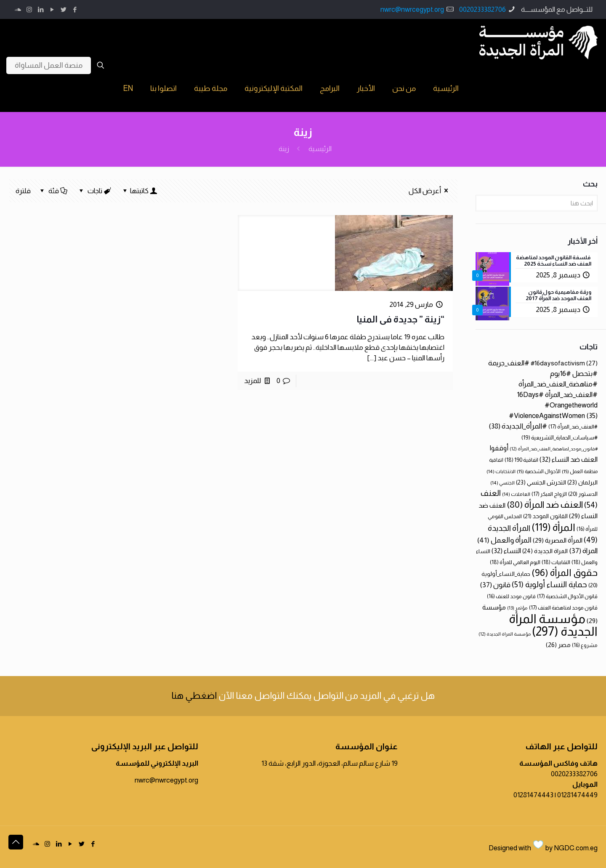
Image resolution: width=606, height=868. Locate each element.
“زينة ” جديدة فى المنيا (400, 319)
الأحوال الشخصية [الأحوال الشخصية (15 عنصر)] (539, 471)
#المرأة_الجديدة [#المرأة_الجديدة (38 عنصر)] (518, 426)
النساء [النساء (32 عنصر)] (506, 551)
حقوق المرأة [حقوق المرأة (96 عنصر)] (565, 572)
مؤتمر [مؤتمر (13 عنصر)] (517, 608)
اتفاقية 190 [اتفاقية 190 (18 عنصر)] (521, 460)
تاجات (95, 191)
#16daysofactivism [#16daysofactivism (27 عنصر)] (564, 363)
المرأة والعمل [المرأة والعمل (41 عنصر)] (504, 540)
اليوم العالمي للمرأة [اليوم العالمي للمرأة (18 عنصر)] (515, 562)
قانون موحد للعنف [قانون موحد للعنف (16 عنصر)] (511, 596)
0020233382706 (482, 9)
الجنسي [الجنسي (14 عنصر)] (502, 483)
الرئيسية (320, 149)
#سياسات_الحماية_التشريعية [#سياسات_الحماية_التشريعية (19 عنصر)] (559, 438)
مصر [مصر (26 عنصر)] (558, 645)
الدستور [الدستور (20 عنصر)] (583, 494)
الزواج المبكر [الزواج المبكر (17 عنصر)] (549, 494)
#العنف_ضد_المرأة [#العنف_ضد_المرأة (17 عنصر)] (573, 427)
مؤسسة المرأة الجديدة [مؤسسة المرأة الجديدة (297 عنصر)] (553, 625)
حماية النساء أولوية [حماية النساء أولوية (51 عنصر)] (549, 584)
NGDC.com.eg (576, 848)
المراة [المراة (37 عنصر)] (583, 551)
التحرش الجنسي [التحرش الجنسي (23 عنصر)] (541, 482)
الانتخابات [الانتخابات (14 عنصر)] (501, 471)
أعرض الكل (430, 191)
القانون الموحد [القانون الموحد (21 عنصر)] (545, 516)
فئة (53, 191)
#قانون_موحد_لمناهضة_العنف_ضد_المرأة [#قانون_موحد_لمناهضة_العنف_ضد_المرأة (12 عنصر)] (554, 449)
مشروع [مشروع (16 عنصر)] (585, 645)
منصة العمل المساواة (49, 65)
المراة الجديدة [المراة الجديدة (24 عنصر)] (545, 551)
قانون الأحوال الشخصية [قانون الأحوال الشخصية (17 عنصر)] (567, 596)
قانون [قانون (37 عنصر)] (495, 585)
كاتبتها (139, 191)
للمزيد (252, 381)
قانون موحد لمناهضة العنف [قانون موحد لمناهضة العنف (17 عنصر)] (563, 608)
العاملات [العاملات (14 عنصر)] (516, 494)
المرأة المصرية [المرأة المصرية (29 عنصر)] (558, 540)
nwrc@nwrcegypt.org (412, 9)
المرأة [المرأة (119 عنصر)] (553, 527)
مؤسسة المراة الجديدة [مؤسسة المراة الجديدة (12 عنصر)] (505, 634)
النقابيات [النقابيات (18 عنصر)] (556, 562)
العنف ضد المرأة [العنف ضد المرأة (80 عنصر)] (545, 505)
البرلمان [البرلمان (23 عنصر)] (582, 482)
